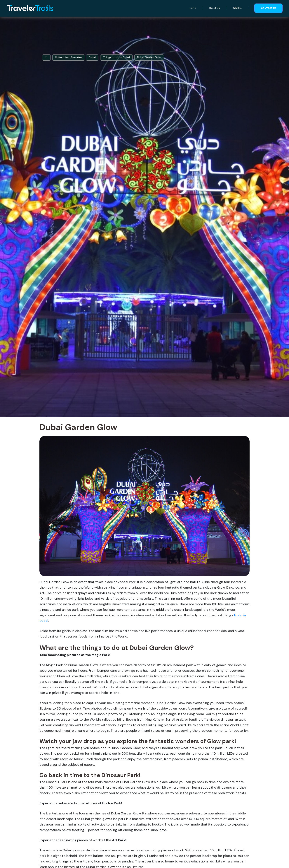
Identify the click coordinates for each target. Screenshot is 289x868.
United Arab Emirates (69, 57)
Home (192, 8)
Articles (237, 8)
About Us (214, 8)
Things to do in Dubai (116, 57)
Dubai (92, 57)
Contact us (268, 8)
